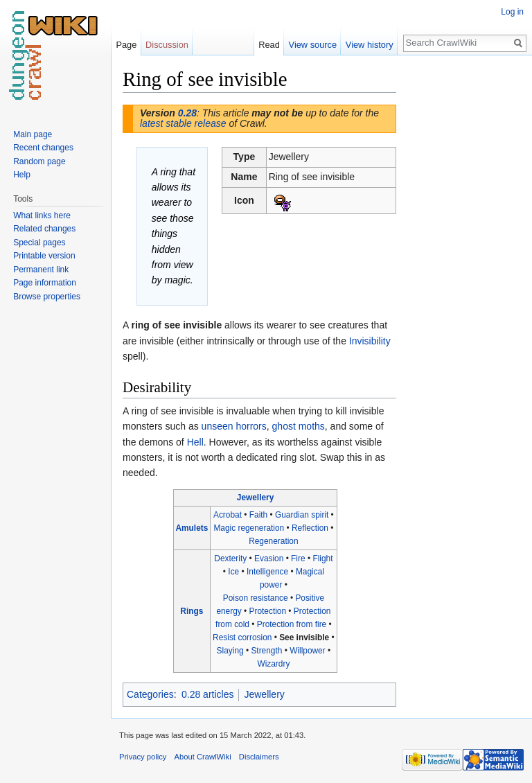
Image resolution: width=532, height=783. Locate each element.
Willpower (308, 651)
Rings (192, 611)
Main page (33, 134)
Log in (512, 12)
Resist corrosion (242, 637)
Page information (45, 283)
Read (269, 45)
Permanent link (41, 270)
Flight (322, 558)
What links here (42, 215)
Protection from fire (292, 624)
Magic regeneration (249, 528)
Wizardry (273, 664)
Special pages (39, 243)
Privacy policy (143, 757)
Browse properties (47, 297)
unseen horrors (234, 426)
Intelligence (267, 572)
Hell (195, 442)
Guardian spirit (302, 515)
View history (370, 45)
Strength (266, 651)
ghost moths (299, 426)
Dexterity (230, 558)
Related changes (44, 229)
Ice (233, 572)
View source (313, 45)
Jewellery (256, 498)
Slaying (230, 651)
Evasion (269, 558)
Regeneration (273, 541)
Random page (39, 161)
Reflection (310, 528)
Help (22, 175)
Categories (150, 694)
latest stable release (183, 123)
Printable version (44, 256)
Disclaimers (259, 757)
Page (126, 45)
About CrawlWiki (203, 757)
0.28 (187, 113)
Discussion (167, 45)
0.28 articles (207, 694)
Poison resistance (256, 598)
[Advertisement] (465, 274)
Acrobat (228, 515)
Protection (268, 611)
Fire (298, 558)
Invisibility (370, 341)
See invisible (304, 637)
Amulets (192, 528)
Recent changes (43, 148)
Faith (258, 515)
